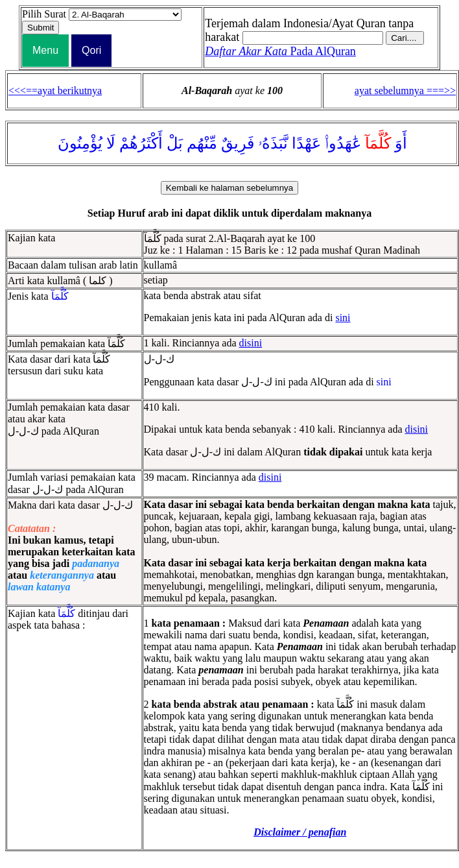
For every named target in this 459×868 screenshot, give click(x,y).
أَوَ (401, 143)
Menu (45, 50)
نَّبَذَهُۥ (273, 143)
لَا (111, 143)
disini (251, 343)
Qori (91, 50)
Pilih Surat (44, 14)
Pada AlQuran (280, 51)
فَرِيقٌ (238, 143)
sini (343, 318)
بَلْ (175, 143)
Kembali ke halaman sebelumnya (230, 188)
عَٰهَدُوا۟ (343, 143)
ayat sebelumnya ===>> (405, 90)
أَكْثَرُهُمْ (141, 143)
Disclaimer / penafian (300, 832)
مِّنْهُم (202, 143)
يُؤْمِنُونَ (80, 143)
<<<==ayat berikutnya (55, 90)
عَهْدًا (306, 143)
